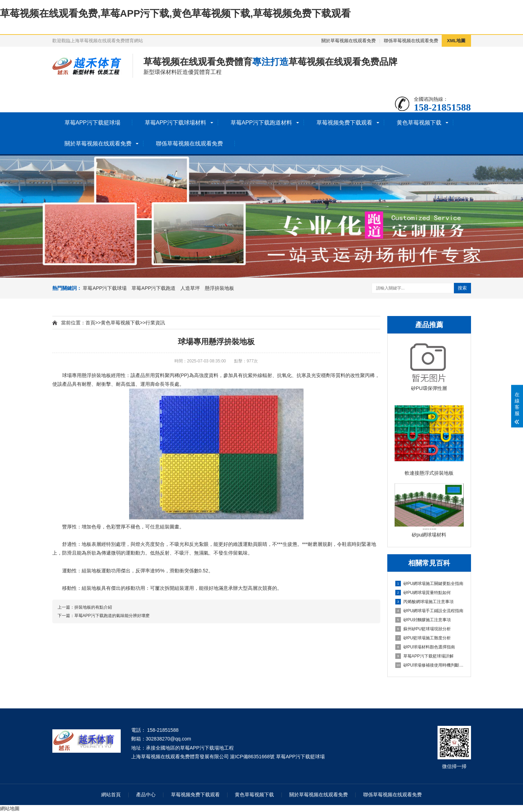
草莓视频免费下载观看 (344, 123)
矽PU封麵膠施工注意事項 (423, 620)
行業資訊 (155, 323)
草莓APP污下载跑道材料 (261, 123)
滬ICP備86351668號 (252, 757)
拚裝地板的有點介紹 (93, 607)
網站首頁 (111, 795)
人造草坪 (190, 288)
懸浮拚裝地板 (219, 288)
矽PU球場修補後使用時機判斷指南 (429, 665)
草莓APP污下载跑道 (154, 288)
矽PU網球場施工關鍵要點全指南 (429, 584)
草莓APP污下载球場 (105, 288)
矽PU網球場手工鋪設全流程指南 (429, 611)
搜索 (462, 288)
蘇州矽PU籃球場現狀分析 (423, 629)
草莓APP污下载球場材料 (175, 123)
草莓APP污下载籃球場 (92, 123)
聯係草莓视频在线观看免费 (411, 41)
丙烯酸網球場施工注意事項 (424, 602)
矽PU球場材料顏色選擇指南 (425, 647)
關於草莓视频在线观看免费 (349, 41)
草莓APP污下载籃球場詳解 (424, 656)
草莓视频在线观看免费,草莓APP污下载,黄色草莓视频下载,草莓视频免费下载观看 (175, 13)
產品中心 (146, 795)
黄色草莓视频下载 (419, 123)
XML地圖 (456, 41)
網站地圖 (10, 809)
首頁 (90, 323)
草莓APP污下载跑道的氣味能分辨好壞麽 (112, 616)
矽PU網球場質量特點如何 (423, 593)
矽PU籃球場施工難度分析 (423, 638)
